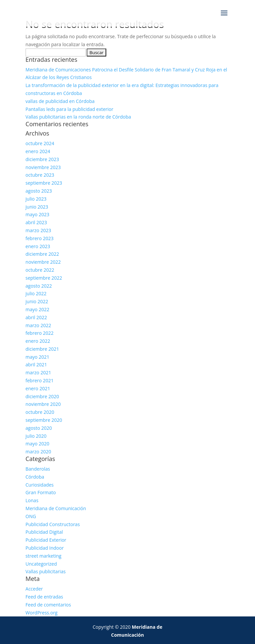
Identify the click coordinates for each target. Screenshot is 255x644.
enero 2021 (38, 388)
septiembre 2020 (44, 420)
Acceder (34, 589)
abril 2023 (36, 222)
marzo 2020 (38, 452)
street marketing (43, 556)
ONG (31, 516)
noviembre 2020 (43, 404)
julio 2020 (36, 436)
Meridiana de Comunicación (56, 508)
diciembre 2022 (42, 254)
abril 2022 (36, 317)
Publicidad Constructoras (53, 524)
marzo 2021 (38, 372)
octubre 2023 (40, 175)
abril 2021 (36, 365)
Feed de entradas (44, 597)
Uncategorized (41, 564)
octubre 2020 (40, 412)
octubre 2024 (40, 143)
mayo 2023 (38, 214)
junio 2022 (37, 301)
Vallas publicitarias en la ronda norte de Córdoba (78, 117)
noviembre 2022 (43, 262)
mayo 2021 (38, 357)
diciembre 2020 (42, 396)
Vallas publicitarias (46, 571)
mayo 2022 (38, 309)
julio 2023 (36, 199)
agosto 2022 (39, 286)
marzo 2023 (38, 230)
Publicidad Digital (44, 532)
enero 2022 (38, 341)
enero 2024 (38, 151)
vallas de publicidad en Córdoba (60, 101)
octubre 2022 (40, 270)
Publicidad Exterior (46, 540)
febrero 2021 (40, 380)
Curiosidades (40, 485)
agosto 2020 (39, 428)
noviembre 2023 (43, 167)
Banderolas (38, 469)
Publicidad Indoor (45, 548)
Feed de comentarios (48, 605)
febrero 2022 (40, 333)
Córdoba (35, 477)
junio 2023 (37, 207)
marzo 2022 (38, 325)
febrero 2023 (40, 238)
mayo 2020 (38, 444)
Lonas (32, 500)
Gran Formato (41, 492)
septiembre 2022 (44, 278)
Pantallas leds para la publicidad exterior (69, 109)
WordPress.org (42, 613)
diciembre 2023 (42, 159)
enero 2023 (38, 246)
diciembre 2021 (42, 349)
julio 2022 (36, 293)
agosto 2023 (39, 191)
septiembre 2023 (44, 183)
